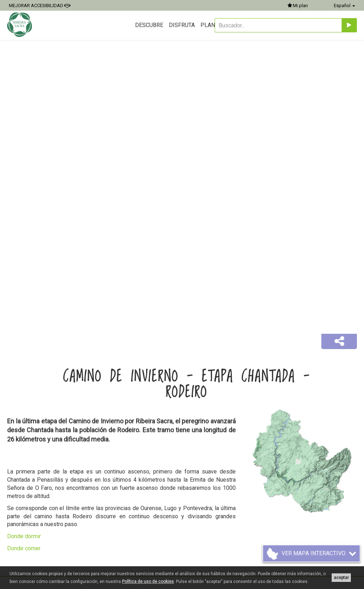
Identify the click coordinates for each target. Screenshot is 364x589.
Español (344, 6)
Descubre (149, 25)
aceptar (341, 578)
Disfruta (182, 25)
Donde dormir (24, 536)
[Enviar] (349, 25)
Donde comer (24, 548)
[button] (339, 342)
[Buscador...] (278, 25)
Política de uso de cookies (148, 582)
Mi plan (298, 6)
